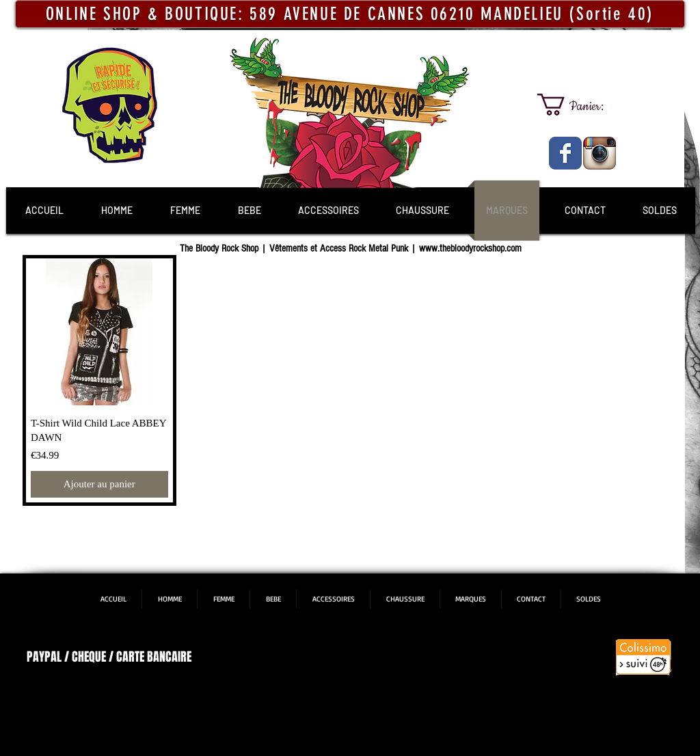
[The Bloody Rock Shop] (565, 153)
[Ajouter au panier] (99, 484)
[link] (582, 105)
